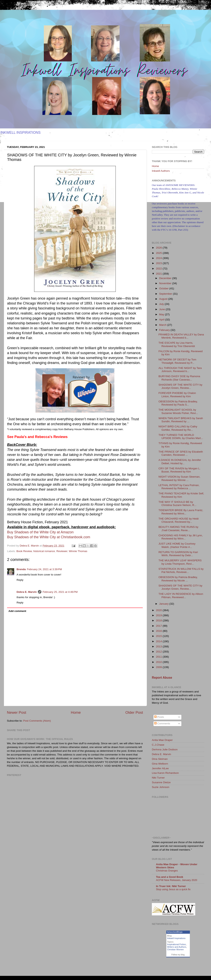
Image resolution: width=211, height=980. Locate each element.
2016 (159, 631)
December (166, 278)
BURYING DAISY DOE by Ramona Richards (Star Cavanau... (179, 378)
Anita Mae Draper (162, 740)
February (165, 330)
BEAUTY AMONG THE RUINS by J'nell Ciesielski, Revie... (178, 529)
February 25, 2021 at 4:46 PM (60, 592)
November (166, 283)
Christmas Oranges (167, 871)
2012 (159, 652)
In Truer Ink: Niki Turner (171, 886)
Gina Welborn (160, 764)
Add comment (17, 611)
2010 (159, 662)
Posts (159, 717)
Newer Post (17, 712)
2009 (159, 667)
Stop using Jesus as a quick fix (173, 889)
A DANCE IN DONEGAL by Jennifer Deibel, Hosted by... (180, 462)
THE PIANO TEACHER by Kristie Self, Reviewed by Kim (181, 495)
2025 (159, 253)
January (164, 604)
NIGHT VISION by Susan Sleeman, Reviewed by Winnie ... (179, 478)
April (162, 320)
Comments (162, 723)
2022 (159, 269)
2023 (159, 263)
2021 (159, 274)
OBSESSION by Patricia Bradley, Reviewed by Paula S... (178, 403)
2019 (159, 615)
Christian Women (176, 949)
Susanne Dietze (161, 782)
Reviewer (62, 551)
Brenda (21, 569)
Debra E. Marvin (27, 592)
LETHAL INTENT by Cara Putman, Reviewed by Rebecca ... (179, 487)
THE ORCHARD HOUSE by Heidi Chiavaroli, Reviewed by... (179, 520)
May (162, 314)
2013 (159, 646)
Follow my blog (178, 955)
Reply (20, 580)
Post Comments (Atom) (37, 721)
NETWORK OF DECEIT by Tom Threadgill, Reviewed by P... (177, 361)
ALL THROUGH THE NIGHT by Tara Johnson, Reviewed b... (180, 370)
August (164, 299)
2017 (159, 626)
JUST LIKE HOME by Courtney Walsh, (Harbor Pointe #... (177, 545)
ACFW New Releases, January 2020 (177, 880)
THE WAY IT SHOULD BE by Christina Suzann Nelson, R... (177, 503)
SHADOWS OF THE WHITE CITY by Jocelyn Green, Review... (180, 386)
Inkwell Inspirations (176, 938)
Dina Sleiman (160, 759)
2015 (159, 636)
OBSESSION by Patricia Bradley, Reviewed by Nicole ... (178, 579)
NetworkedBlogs (175, 932)
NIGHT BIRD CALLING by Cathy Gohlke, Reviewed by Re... (178, 428)
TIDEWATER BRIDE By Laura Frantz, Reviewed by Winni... (181, 512)
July (162, 304)
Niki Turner (158, 778)
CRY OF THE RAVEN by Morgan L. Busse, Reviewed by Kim (180, 470)
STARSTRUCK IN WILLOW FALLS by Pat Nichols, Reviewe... (181, 570)
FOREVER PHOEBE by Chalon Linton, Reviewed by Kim (177, 395)
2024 (159, 258)
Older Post (134, 712)
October (164, 288)
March (163, 325)
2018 (159, 620)
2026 (159, 248)
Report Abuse (162, 678)
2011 (159, 657)
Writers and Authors (177, 947)
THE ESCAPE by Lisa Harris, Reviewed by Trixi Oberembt (177, 344)
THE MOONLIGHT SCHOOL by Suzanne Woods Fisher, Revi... (178, 411)
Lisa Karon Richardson (165, 773)
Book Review (24, 551)
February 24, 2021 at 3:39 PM (44, 569)
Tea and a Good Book (170, 877)
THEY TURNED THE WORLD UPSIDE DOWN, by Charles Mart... (181, 437)
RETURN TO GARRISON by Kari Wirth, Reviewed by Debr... (178, 554)
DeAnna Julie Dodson (165, 749)
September (166, 294)
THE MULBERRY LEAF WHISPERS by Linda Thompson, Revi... (180, 562)
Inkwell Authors (161, 171)
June (162, 309)
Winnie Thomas (78, 551)
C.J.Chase (158, 745)
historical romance (44, 551)
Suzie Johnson (161, 787)
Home (76, 712)
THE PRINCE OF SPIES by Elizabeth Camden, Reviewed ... (181, 453)
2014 (159, 641)
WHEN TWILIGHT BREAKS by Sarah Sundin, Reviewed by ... (181, 420)
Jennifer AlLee (160, 768)
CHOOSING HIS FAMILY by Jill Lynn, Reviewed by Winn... (181, 537)
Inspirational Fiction (177, 944)
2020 (159, 610)
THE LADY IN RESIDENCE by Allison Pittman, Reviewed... (181, 595)
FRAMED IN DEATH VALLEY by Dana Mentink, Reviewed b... (181, 336)
